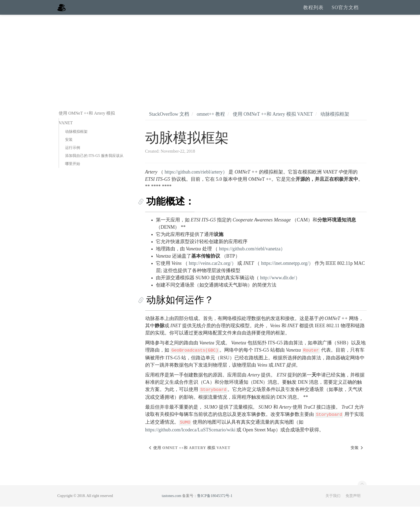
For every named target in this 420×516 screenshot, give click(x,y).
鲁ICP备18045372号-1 (215, 505)
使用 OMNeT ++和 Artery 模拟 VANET (273, 123)
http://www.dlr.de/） (280, 287)
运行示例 (73, 157)
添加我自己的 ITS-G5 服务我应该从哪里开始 (94, 169)
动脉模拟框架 (76, 141)
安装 (69, 149)
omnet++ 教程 (211, 123)
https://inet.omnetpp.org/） (287, 273)
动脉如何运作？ (179, 309)
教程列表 (313, 12)
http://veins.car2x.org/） (213, 273)
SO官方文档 (345, 12)
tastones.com (172, 505)
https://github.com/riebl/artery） (196, 181)
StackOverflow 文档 (169, 123)
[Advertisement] (210, 64)
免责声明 (353, 505)
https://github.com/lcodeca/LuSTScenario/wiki (190, 439)
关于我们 (333, 505)
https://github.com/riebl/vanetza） (252, 258)
